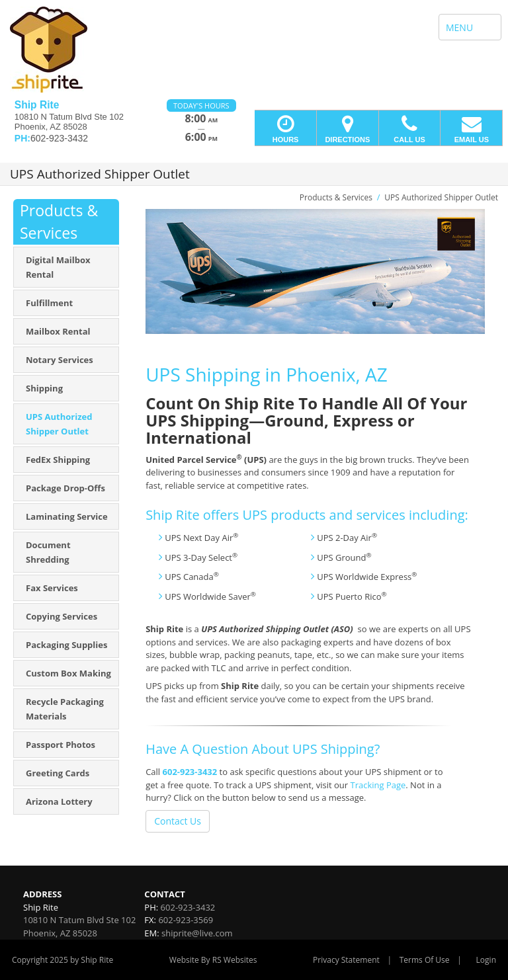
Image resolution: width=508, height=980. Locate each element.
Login (486, 960)
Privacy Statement (346, 960)
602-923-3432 (190, 772)
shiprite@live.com (197, 933)
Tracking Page (378, 785)
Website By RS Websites (213, 960)
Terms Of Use (425, 960)
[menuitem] (66, 267)
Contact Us (178, 821)
